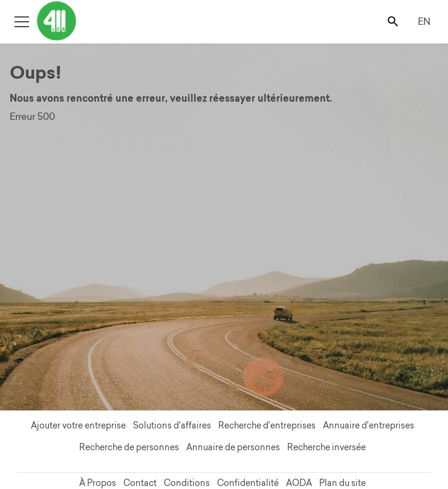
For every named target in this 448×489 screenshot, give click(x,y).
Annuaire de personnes (233, 447)
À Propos (98, 483)
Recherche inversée (326, 447)
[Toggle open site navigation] (21, 21)
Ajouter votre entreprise (78, 425)
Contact (140, 483)
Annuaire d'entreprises (368, 425)
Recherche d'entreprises (267, 425)
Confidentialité (248, 483)
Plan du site (342, 483)
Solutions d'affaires (172, 425)
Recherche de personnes (129, 447)
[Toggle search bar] (394, 21)
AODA (299, 483)
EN (424, 21)
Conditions (187, 483)
